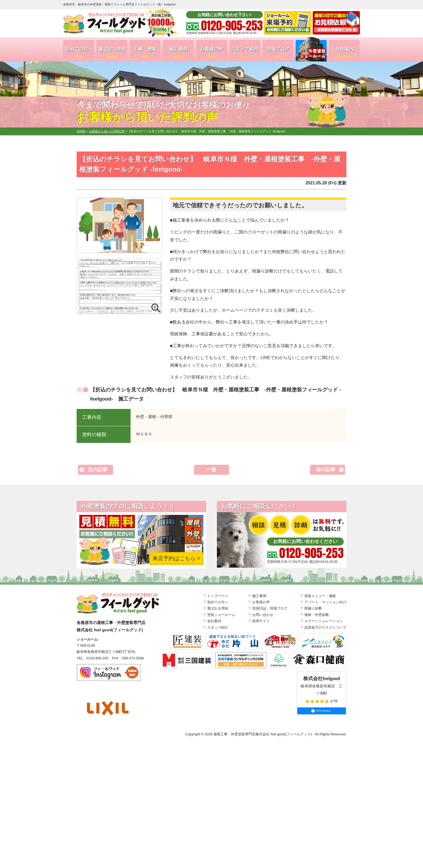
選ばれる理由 (112, 53)
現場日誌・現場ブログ (270, 608)
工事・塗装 (145, 53)
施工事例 (178, 53)
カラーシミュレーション (324, 621)
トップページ (218, 596)
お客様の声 (212, 53)
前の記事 (326, 470)
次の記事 (98, 470)
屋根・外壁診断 (317, 615)
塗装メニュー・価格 (320, 596)
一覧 (211, 470)
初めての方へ (79, 53)
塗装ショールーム (221, 615)
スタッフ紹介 (245, 53)
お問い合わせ (263, 615)
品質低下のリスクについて (325, 627)
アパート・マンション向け (325, 602)
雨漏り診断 (313, 608)
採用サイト (261, 621)
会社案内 (344, 53)
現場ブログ (278, 53)
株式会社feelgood (322, 678)
